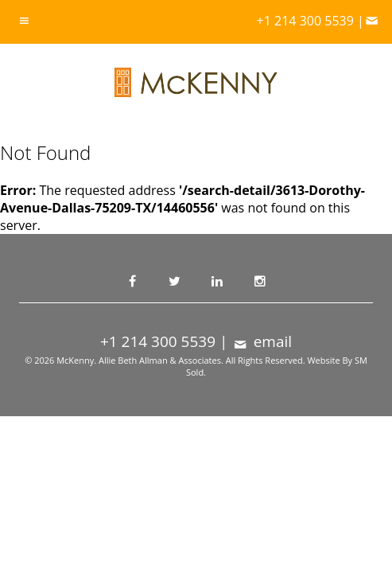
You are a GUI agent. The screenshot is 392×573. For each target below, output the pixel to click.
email (262, 341)
